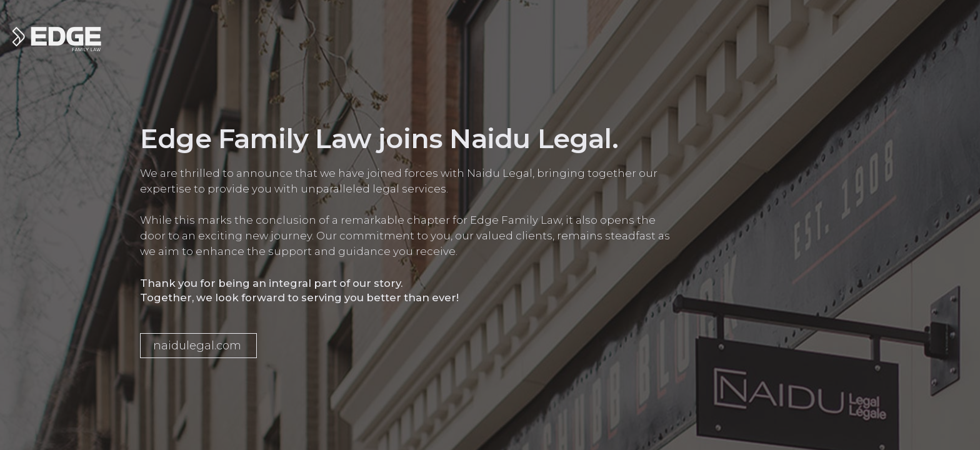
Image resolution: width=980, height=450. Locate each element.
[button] (198, 346)
